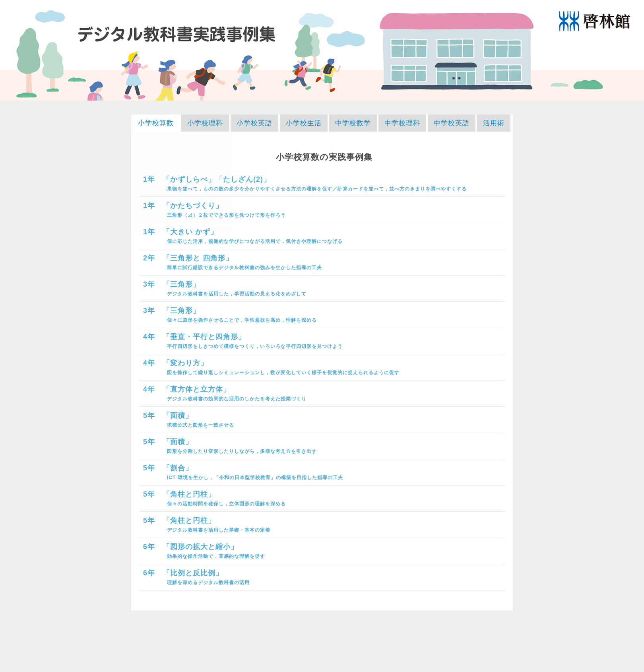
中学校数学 (353, 123)
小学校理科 (205, 123)
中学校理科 (402, 123)
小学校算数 (156, 123)
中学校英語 (452, 123)
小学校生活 (304, 123)
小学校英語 (254, 123)
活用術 (494, 123)
